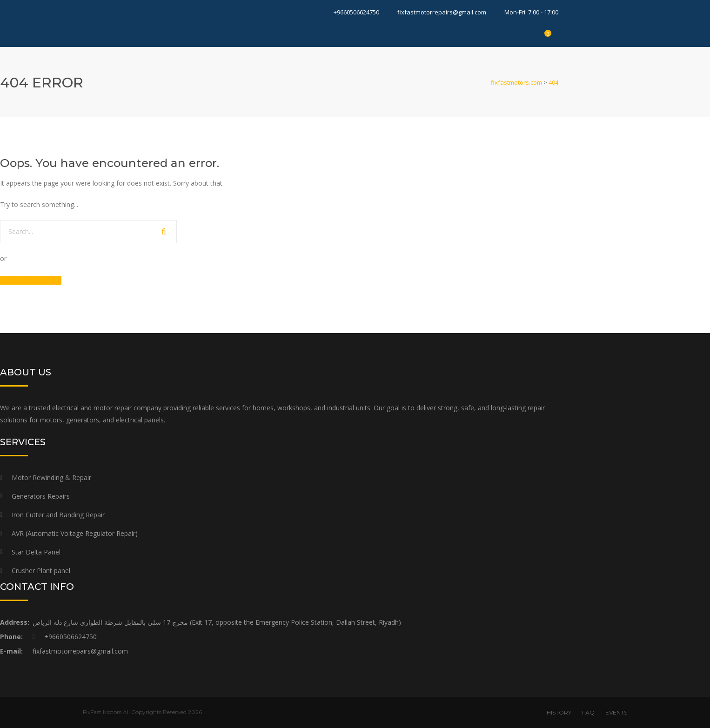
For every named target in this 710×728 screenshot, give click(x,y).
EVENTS (616, 712)
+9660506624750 (356, 12)
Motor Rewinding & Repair (51, 478)
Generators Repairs (41, 496)
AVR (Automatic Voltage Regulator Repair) (75, 533)
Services (316, 35)
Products (370, 35)
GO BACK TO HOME (31, 280)
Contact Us (482, 35)
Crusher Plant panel (41, 571)
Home (234, 35)
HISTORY (559, 712)
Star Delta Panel (36, 552)
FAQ (588, 712)
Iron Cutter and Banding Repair (58, 515)
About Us (425, 35)
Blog (272, 35)
